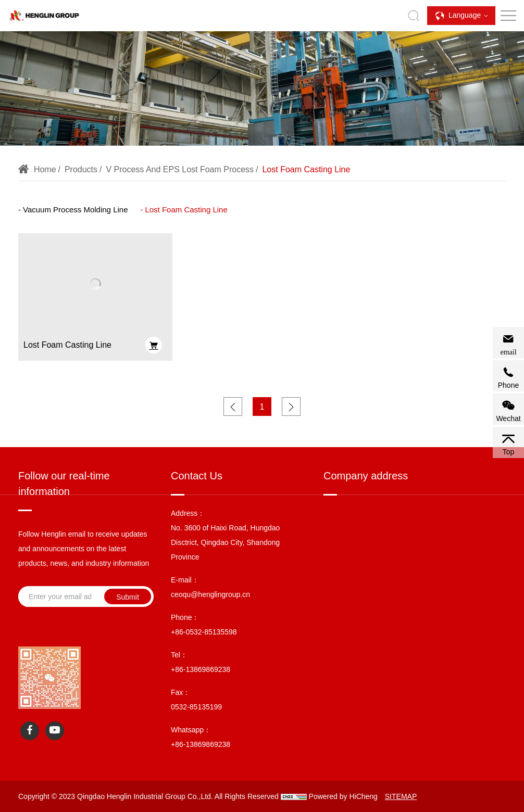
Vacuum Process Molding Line (76, 210)
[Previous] (233, 407)
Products (74, 169)
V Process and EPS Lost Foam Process (173, 169)
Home (38, 169)
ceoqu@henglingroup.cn (210, 594)
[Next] (291, 407)
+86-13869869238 (201, 669)
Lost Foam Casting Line (300, 169)
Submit (128, 597)
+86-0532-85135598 (204, 632)
